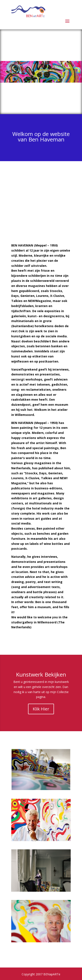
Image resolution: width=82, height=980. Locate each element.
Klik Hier (41, 709)
